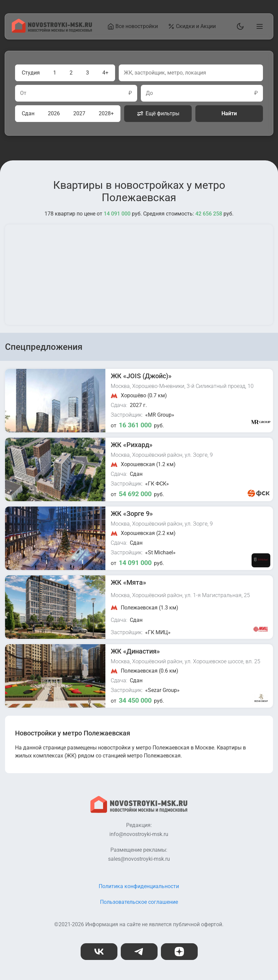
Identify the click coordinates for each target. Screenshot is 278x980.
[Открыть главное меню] (258, 26)
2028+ (106, 113)
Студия (31, 73)
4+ (105, 73)
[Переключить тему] (239, 26)
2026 (54, 113)
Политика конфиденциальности (139, 886)
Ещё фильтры (158, 114)
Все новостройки (133, 26)
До (149, 93)
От (23, 93)
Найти (229, 113)
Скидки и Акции (192, 26)
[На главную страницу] (52, 31)
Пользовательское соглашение (139, 902)
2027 (79, 113)
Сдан (28, 113)
